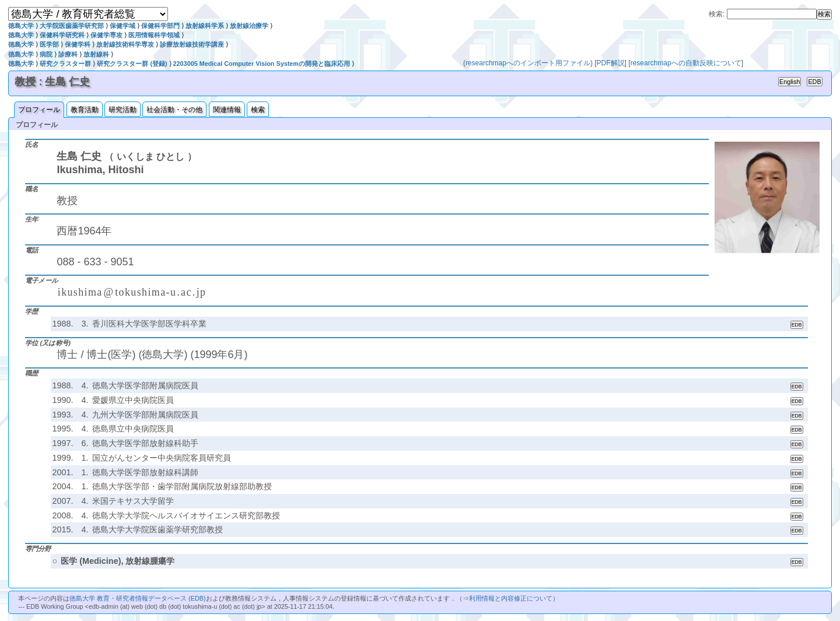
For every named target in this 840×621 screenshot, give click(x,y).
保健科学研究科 (62, 35)
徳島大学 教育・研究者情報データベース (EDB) (137, 598)
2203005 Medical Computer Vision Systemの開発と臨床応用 (262, 64)
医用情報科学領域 (154, 35)
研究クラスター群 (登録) (132, 64)
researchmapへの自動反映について (686, 63)
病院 (46, 54)
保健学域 (123, 26)
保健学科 (78, 44)
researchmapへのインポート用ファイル (528, 63)
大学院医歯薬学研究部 (72, 26)
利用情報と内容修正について (511, 598)
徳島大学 (21, 26)
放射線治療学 (249, 26)
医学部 (49, 44)
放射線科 (96, 54)
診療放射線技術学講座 (192, 44)
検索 (258, 110)
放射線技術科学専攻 (125, 44)
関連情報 (227, 110)
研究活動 (123, 110)
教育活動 (85, 110)
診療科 (68, 54)
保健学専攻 (106, 35)
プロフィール (39, 110)
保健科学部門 (160, 26)
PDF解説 (611, 63)
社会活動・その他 (174, 110)
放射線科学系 (205, 26)
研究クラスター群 (65, 64)
